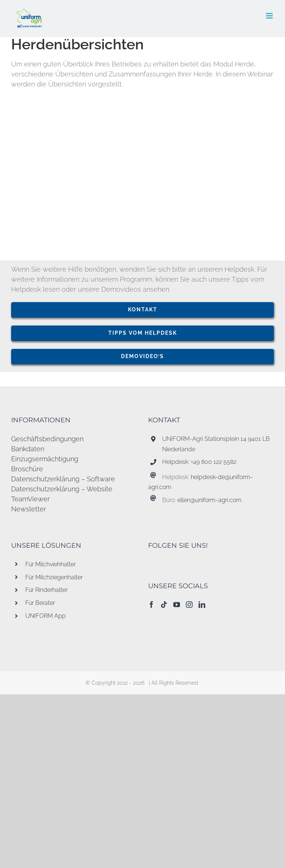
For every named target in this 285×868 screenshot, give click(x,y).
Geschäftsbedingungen (47, 439)
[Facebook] (151, 605)
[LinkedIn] (202, 605)
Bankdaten (28, 449)
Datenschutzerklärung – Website (62, 489)
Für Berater (40, 603)
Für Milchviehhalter (50, 564)
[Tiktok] (164, 605)
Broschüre (27, 469)
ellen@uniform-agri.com (209, 500)
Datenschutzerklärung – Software (63, 479)
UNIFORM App (45, 616)
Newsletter (29, 509)
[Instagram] (189, 605)
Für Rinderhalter (46, 590)
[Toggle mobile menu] (270, 16)
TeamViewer (30, 499)
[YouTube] (177, 605)
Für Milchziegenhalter (54, 577)
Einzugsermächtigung (45, 459)
